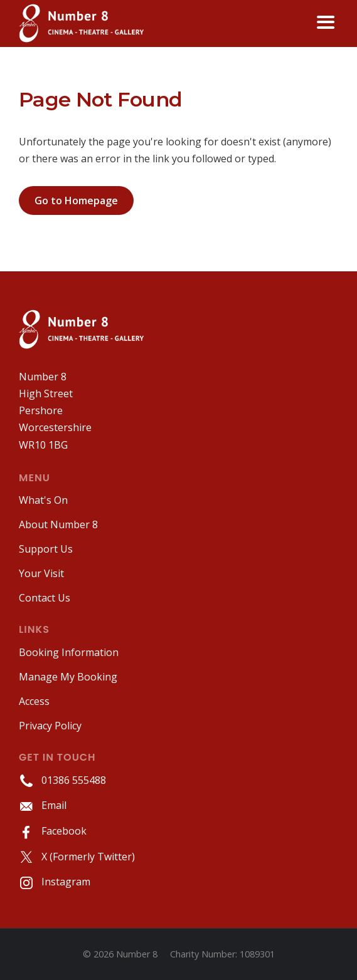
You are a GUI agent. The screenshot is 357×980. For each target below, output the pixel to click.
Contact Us (45, 598)
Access (34, 701)
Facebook (53, 831)
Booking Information (69, 652)
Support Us (46, 549)
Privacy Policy (50, 726)
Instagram (55, 882)
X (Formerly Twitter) (77, 857)
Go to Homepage (76, 201)
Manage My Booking (68, 677)
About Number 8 (58, 524)
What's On (43, 500)
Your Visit (41, 573)
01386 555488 (62, 780)
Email (43, 805)
